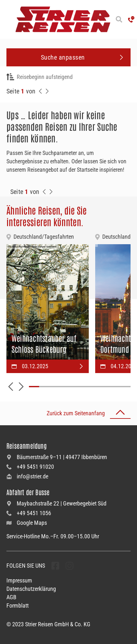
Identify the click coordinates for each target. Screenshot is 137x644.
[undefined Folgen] (55, 566)
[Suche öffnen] (119, 19)
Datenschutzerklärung (31, 589)
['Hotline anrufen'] (131, 19)
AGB (11, 597)
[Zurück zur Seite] (41, 91)
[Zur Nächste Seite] (51, 192)
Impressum (19, 580)
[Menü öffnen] (6, 19)
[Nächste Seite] (47, 91)
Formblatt (18, 606)
